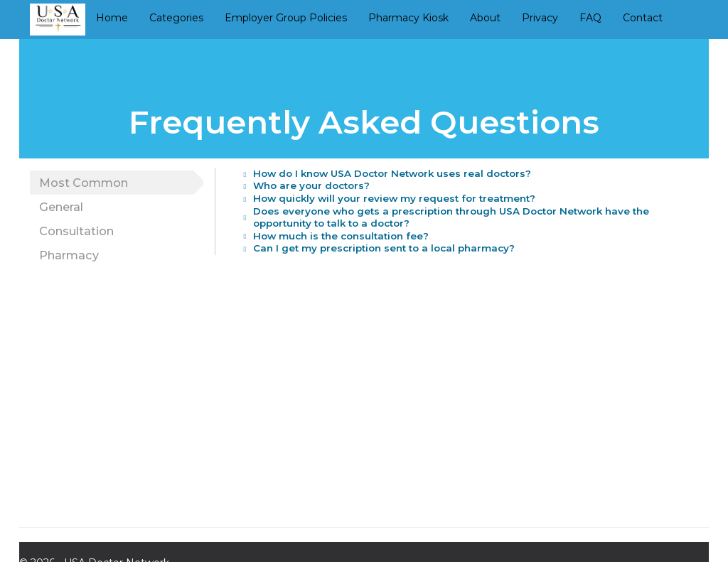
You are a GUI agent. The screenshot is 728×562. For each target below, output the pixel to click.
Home (112, 18)
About (485, 18)
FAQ (590, 18)
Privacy (540, 18)
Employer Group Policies (286, 18)
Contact (643, 18)
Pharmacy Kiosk (408, 18)
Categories (176, 18)
